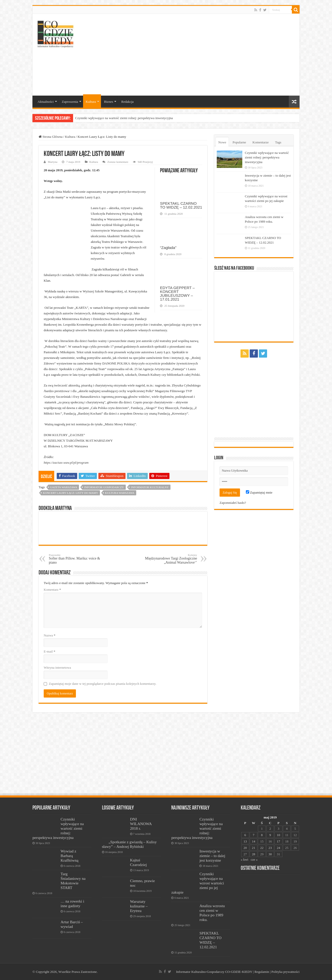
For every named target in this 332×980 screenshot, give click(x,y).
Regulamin (262, 972)
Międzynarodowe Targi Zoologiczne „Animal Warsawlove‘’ (171, 559)
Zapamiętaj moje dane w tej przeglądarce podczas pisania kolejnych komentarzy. (103, 684)
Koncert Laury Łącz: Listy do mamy (71, 493)
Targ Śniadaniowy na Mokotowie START (73, 881)
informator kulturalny (150, 487)
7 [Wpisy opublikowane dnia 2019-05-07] (254, 835)
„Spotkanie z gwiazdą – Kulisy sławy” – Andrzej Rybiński (129, 844)
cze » (254, 859)
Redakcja (127, 102)
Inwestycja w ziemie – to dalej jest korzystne (212, 856)
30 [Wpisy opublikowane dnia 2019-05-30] (270, 854)
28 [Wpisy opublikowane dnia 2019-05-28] (253, 854)
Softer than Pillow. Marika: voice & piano (75, 559)
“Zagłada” (168, 248)
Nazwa (50, 635)
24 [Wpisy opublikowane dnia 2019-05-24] (278, 848)
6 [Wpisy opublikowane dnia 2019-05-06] (245, 835)
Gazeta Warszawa (64, 487)
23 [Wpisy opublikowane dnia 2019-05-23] (270, 848)
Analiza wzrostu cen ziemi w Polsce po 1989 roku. (212, 913)
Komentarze (261, 142)
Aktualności (46, 102)
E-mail (49, 651)
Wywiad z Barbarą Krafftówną (70, 856)
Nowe (222, 142)
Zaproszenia (70, 102)
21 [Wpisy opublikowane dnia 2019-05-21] (253, 848)
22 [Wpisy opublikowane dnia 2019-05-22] (262, 848)
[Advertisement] (203, 55)
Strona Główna (51, 137)
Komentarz (52, 590)
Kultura (91, 102)
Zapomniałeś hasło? (233, 503)
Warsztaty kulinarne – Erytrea (139, 906)
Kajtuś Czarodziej (139, 862)
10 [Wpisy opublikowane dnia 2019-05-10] (278, 835)
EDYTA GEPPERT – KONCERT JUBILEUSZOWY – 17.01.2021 (177, 293)
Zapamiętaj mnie (259, 492)
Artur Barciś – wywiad (72, 924)
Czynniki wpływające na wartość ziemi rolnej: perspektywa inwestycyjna (124, 118)
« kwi (244, 859)
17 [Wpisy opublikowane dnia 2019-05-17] (278, 841)
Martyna (53, 162)
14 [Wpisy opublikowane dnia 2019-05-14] (253, 841)
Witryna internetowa (57, 668)
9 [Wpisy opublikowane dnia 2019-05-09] (270, 835)
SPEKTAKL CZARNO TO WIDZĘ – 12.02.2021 (181, 205)
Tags (278, 142)
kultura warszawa (120, 493)
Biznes (108, 102)
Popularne (239, 142)
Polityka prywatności (285, 972)
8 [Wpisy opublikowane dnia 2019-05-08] (262, 835)
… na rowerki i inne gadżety (72, 903)
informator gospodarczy (104, 487)
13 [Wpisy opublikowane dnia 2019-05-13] (245, 841)
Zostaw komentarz (118, 162)
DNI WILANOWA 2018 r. (141, 824)
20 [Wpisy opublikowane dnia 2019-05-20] (245, 848)
